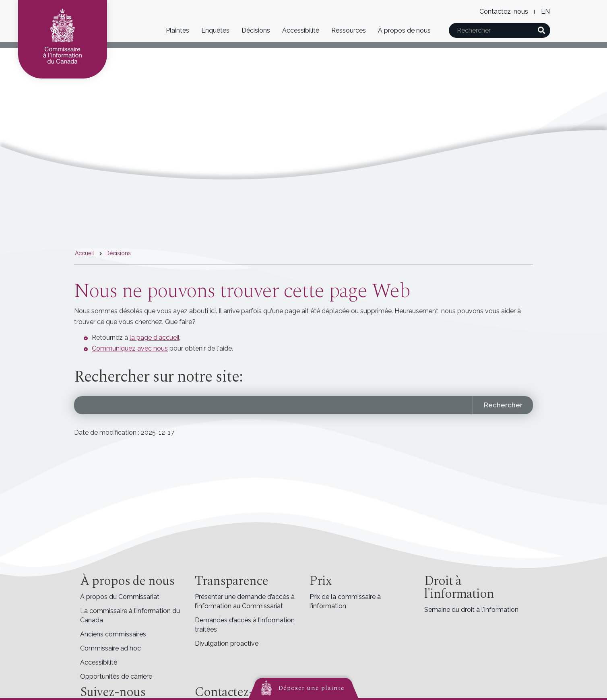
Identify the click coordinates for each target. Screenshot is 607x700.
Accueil (85, 253)
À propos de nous (404, 30)
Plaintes (178, 30)
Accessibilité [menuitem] (99, 662)
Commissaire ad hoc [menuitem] (110, 648)
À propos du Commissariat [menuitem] (120, 597)
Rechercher (503, 405)
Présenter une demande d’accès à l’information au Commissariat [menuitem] (245, 601)
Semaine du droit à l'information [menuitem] (471, 610)
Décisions (256, 30)
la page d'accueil (155, 338)
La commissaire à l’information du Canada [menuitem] (130, 615)
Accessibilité (301, 30)
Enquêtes (215, 30)
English (545, 11)
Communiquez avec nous (130, 348)
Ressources (349, 30)
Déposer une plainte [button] (312, 688)
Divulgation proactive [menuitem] (227, 643)
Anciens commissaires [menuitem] (113, 634)
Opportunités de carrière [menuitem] (116, 676)
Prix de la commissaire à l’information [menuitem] (345, 601)
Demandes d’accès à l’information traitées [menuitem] (245, 625)
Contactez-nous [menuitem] (504, 11)
